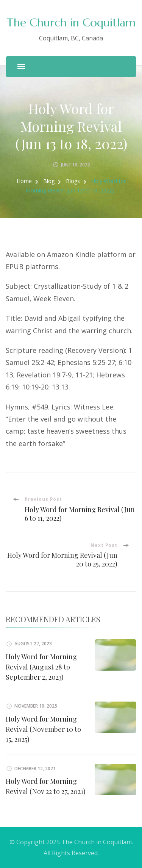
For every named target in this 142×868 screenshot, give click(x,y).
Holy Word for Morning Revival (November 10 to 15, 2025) (43, 729)
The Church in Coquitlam (71, 22)
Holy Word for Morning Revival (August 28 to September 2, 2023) (41, 667)
